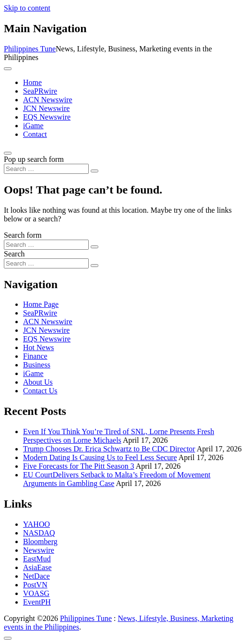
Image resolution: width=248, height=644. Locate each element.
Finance (35, 356)
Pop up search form (34, 159)
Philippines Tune (30, 49)
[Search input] (46, 169)
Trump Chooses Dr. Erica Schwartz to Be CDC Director (109, 449)
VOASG (36, 593)
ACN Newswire (48, 100)
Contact (35, 134)
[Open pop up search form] (8, 153)
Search (14, 254)
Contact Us (40, 391)
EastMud (37, 559)
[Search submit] (94, 171)
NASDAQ (39, 533)
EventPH (37, 602)
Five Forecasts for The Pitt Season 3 (79, 466)
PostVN (35, 585)
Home (32, 82)
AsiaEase (37, 567)
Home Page (41, 304)
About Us (38, 382)
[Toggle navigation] (8, 69)
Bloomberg (40, 541)
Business (37, 365)
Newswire (39, 550)
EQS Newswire (47, 117)
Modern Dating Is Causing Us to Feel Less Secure (100, 457)
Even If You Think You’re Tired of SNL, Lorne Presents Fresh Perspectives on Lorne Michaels (118, 436)
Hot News (38, 347)
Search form (23, 235)
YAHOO (36, 524)
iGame (33, 126)
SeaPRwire (40, 91)
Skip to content (27, 8)
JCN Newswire (46, 108)
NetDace (36, 576)
